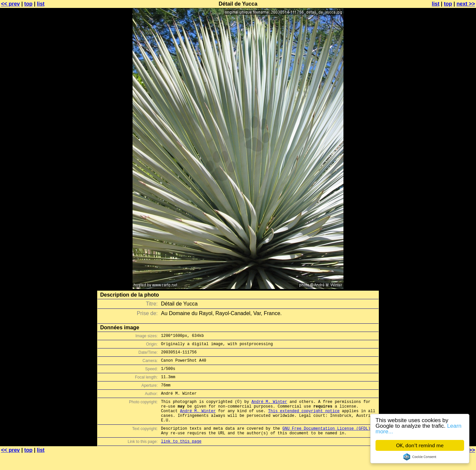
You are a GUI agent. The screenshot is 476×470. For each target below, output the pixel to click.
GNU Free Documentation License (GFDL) (326, 442)
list (41, 4)
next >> (466, 4)
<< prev (10, 4)
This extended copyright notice (304, 422)
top (28, 4)
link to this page (181, 457)
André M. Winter (269, 410)
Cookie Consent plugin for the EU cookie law (420, 457)
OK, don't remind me (420, 445)
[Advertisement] (449, 163)
